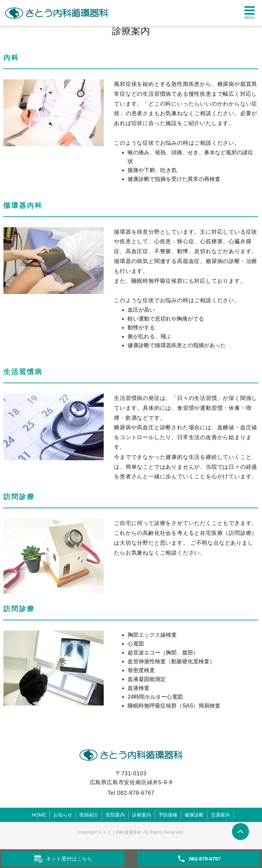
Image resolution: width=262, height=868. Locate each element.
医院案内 (115, 815)
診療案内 (142, 815)
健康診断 (194, 815)
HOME (39, 815)
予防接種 (168, 815)
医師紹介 (89, 815)
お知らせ (63, 815)
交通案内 (220, 815)
